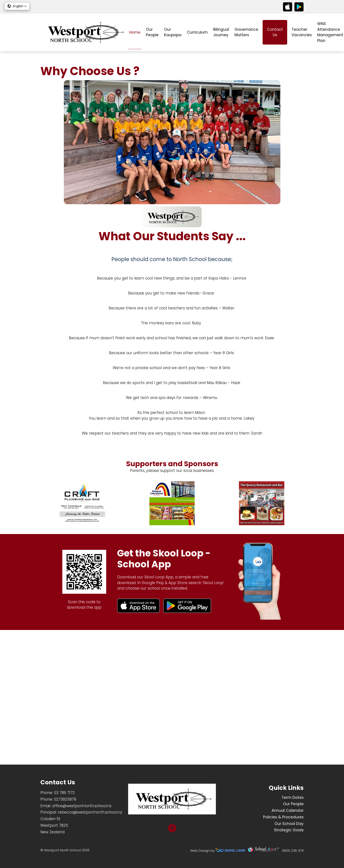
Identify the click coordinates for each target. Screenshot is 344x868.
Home (135, 32)
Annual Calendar (288, 810)
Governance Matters (246, 32)
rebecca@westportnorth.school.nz (90, 812)
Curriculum (197, 32)
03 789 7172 (64, 793)
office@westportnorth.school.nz (82, 806)
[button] (17, 6)
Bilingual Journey (221, 32)
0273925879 (65, 799)
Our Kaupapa (173, 32)
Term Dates (293, 798)
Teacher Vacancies (302, 32)
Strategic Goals (289, 830)
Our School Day (289, 824)
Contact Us (275, 32)
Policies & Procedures (283, 817)
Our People (152, 32)
